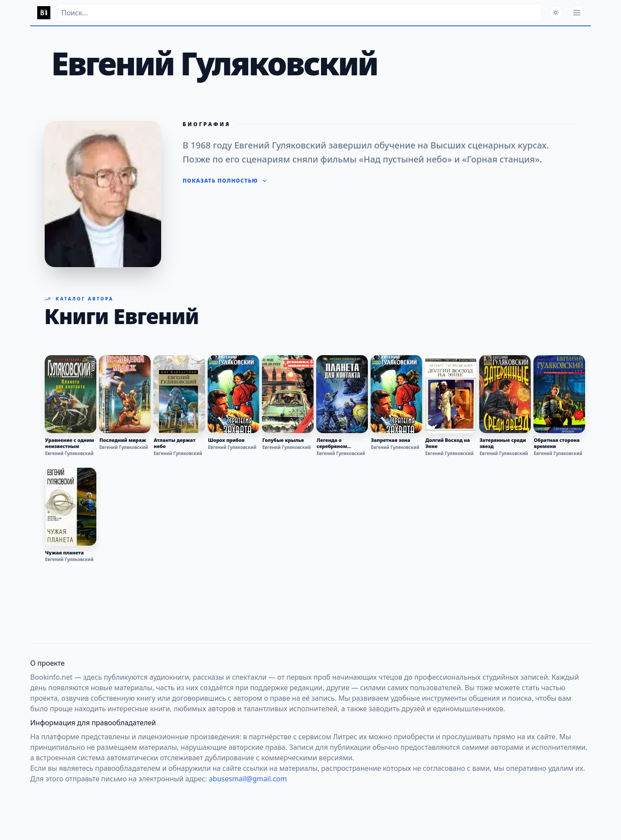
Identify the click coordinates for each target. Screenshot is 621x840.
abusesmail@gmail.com (248, 779)
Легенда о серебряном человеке (332, 443)
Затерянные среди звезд (503, 443)
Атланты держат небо (175, 443)
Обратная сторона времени (557, 443)
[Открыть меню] (577, 13)
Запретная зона (391, 440)
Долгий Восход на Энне (448, 443)
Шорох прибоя (226, 440)
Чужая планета (64, 553)
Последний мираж (123, 440)
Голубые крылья (283, 440)
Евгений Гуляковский (69, 453)
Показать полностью (225, 181)
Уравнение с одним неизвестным (70, 443)
